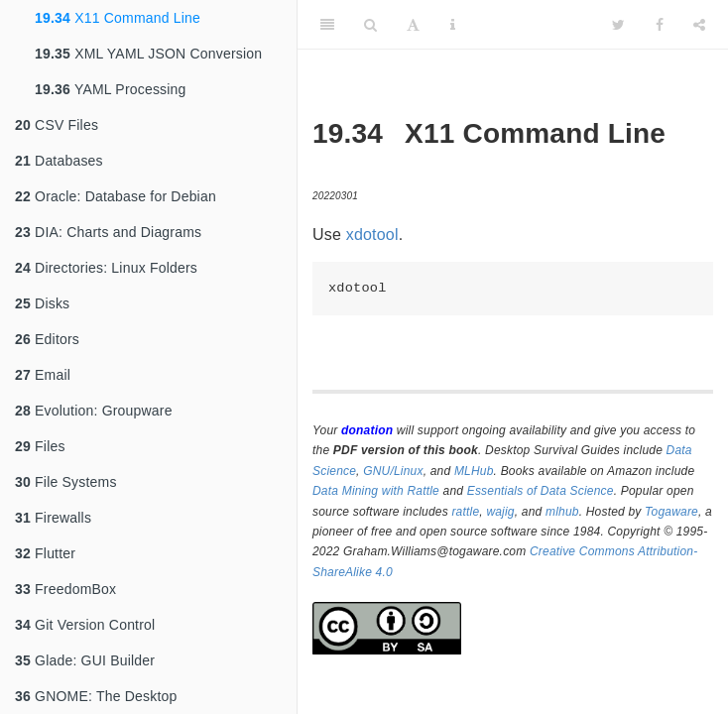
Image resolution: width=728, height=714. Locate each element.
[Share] (699, 25)
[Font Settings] (413, 25)
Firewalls (53, 518)
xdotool (372, 235)
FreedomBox (65, 589)
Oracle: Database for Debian (116, 196)
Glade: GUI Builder (85, 660)
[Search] (370, 25)
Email (43, 375)
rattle (465, 512)
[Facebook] (660, 25)
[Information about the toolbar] (453, 25)
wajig (500, 512)
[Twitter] (618, 25)
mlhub (562, 512)
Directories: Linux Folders (106, 268)
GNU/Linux (393, 471)
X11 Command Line (118, 18)
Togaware (671, 512)
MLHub (474, 471)
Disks (42, 303)
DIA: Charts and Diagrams (108, 232)
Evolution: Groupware (94, 411)
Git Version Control (85, 625)
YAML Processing (111, 89)
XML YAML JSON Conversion (148, 54)
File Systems (66, 482)
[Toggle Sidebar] (327, 25)
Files (40, 446)
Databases (59, 161)
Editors (47, 339)
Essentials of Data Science (541, 491)
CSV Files (57, 125)
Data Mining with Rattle (376, 491)
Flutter (45, 553)
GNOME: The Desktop (96, 696)
